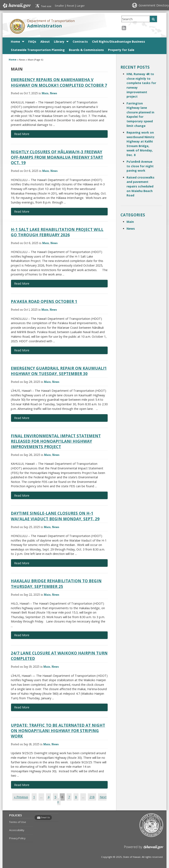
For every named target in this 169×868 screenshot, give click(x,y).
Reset (70, 6)
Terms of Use (18, 822)
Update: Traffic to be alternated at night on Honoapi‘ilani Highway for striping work (58, 731)
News (54, 93)
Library (59, 42)
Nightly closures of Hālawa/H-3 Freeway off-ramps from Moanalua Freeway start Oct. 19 (57, 157)
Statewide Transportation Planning (38, 50)
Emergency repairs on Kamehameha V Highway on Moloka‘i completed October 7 (59, 82)
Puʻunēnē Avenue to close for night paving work (140, 166)
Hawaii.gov (16, 6)
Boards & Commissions (86, 50)
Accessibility (17, 830)
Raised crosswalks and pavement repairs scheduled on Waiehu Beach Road (140, 186)
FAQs (32, 42)
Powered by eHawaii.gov (144, 849)
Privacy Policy (17, 838)
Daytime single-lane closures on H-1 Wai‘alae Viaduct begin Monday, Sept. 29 (55, 516)
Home (15, 42)
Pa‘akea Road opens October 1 (44, 301)
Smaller (59, 6)
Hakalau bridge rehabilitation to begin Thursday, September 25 (56, 583)
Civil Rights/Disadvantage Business (119, 42)
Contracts (80, 42)
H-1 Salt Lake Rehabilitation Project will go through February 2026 (57, 232)
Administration (45, 26)
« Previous (21, 797)
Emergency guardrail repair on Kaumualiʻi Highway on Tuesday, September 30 (59, 371)
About (45, 42)
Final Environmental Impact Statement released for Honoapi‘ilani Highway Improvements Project (56, 441)
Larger (81, 6)
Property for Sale (121, 50)
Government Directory (154, 5)
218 (92, 797)
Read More (31, 135)
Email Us (45, 817)
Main (45, 93)
